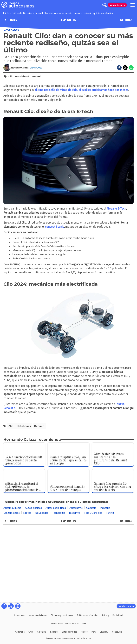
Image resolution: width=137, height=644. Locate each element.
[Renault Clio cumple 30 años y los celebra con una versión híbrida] (113, 554)
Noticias (28, 13)
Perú (94, 632)
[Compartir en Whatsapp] (131, 68)
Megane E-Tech (116, 282)
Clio (11, 77)
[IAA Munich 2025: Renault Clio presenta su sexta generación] (24, 528)
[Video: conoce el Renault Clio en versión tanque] (68, 554)
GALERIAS (126, 20)
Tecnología (58, 586)
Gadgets (91, 581)
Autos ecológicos (56, 581)
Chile (31, 632)
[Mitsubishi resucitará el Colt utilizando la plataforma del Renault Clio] (24, 554)
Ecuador (54, 632)
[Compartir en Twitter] (125, 68)
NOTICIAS (11, 20)
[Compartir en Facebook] (119, 68)
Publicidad (118, 615)
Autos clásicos (33, 581)
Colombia (42, 632)
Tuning (110, 586)
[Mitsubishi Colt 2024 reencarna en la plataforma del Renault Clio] (113, 528)
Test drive (74, 586)
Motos (27, 586)
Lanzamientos (12, 586)
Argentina (20, 632)
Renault (37, 77)
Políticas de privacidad (88, 615)
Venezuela (117, 632)
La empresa (20, 615)
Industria (105, 581)
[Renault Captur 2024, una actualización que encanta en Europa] (68, 528)
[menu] (133, 5)
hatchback (22, 77)
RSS (84, 624)
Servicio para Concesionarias (65, 624)
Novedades (11, 30)
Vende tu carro (117, 5)
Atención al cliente (38, 615)
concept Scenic (54, 300)
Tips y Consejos (93, 586)
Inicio (6, 13)
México (84, 632)
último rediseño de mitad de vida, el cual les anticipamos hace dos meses (82, 163)
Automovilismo (12, 581)
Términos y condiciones (62, 615)
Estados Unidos (70, 632)
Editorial (16, 13)
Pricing (106, 615)
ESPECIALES (68, 20)
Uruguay (104, 632)
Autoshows (76, 581)
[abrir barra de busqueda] (105, 5)
